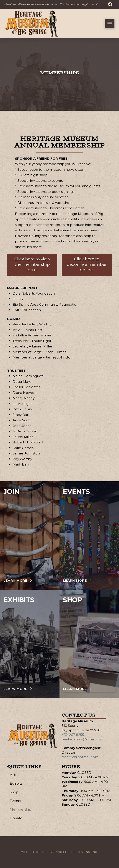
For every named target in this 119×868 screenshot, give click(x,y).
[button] (110, 24)
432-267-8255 (73, 735)
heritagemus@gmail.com (83, 739)
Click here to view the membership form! (32, 264)
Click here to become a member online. (87, 264)
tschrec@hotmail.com (80, 757)
